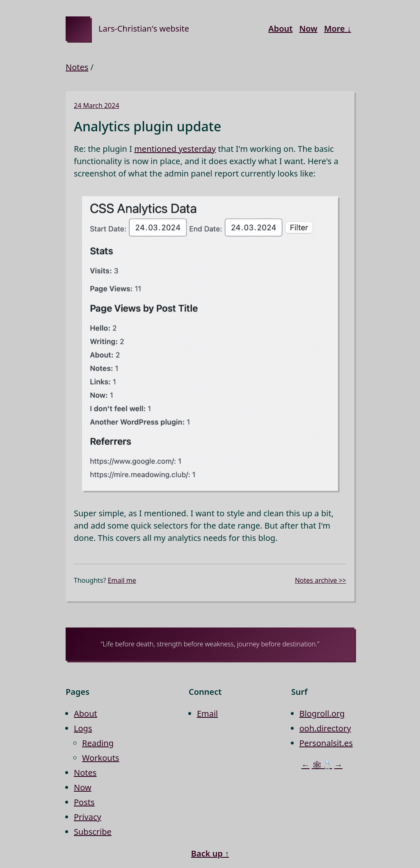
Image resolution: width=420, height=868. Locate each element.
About (280, 29)
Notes (77, 67)
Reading (98, 743)
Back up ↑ (210, 853)
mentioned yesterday (175, 149)
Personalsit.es (326, 743)
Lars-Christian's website (144, 29)
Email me (122, 580)
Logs (83, 728)
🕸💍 (322, 765)
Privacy (88, 817)
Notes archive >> (321, 580)
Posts (84, 802)
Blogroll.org (322, 713)
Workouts (101, 758)
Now (308, 29)
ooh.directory (325, 728)
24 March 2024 (97, 105)
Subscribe (93, 832)
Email (207, 713)
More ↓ (338, 29)
